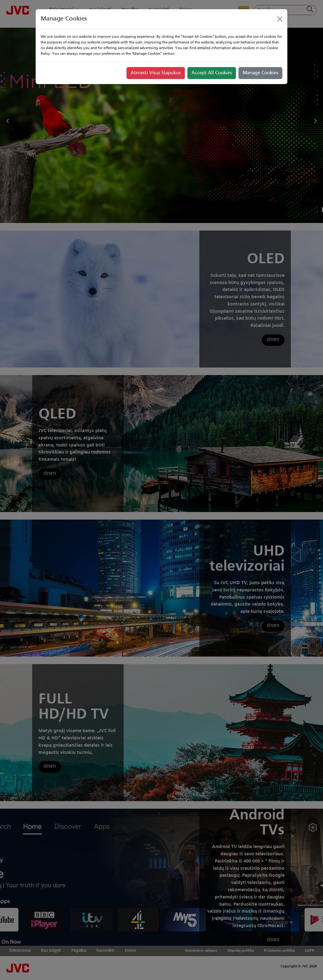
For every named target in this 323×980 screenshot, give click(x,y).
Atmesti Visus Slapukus (156, 73)
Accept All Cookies (212, 73)
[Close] (280, 19)
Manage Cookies (260, 73)
